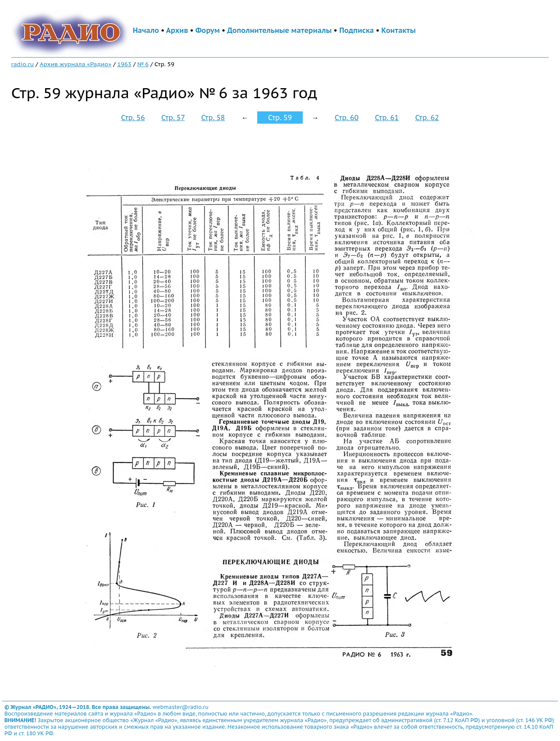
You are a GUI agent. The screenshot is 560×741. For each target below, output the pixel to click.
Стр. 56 (133, 118)
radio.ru (23, 64)
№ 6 (143, 64)
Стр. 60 (347, 118)
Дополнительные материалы (279, 30)
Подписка (356, 30)
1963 (124, 64)
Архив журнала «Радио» (76, 64)
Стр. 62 (427, 118)
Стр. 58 (213, 118)
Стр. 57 (173, 118)
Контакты (398, 30)
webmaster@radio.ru (181, 707)
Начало (146, 30)
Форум (208, 30)
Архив (177, 30)
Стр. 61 (387, 118)
